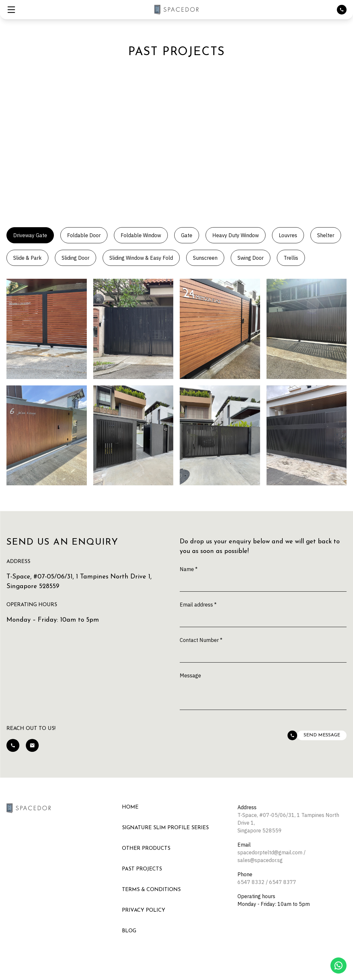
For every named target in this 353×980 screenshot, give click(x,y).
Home (130, 807)
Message (190, 675)
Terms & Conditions (151, 890)
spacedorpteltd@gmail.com (270, 852)
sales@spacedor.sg (260, 860)
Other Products (146, 849)
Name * (189, 569)
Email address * (198, 605)
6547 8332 (251, 882)
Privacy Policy (144, 910)
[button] (11, 10)
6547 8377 (283, 882)
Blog (129, 931)
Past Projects (142, 869)
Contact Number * (201, 640)
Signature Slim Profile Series (165, 828)
